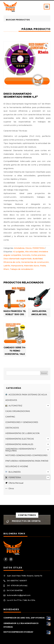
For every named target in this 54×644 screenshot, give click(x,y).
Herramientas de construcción (35, 262)
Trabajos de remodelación (22, 269)
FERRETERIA (39, 248)
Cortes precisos (38, 255)
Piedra (43, 266)
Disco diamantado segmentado (18, 259)
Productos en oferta (26, 521)
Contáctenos (27, 515)
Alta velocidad (31, 252)
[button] (46, 46)
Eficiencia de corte (12, 262)
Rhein (6, 269)
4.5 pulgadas (19, 252)
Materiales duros (32, 266)
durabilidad (38, 259)
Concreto (26, 255)
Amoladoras (19, 248)
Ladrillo (7, 266)
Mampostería (17, 266)
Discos (29, 248)
